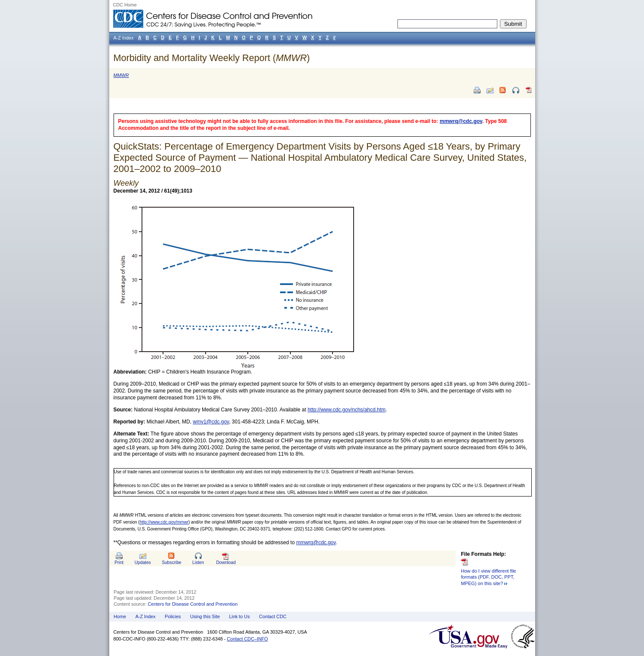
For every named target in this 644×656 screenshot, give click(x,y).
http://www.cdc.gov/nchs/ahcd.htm (347, 410)
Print (119, 563)
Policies (173, 616)
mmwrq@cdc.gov (461, 121)
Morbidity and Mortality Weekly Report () (212, 58)
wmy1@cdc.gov (211, 422)
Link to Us (240, 616)
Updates (143, 563)
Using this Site (205, 616)
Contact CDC (273, 616)
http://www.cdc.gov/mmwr (164, 522)
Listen (198, 563)
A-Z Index (146, 616)
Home (120, 616)
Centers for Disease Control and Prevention (193, 604)
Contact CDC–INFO (247, 639)
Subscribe (171, 563)
